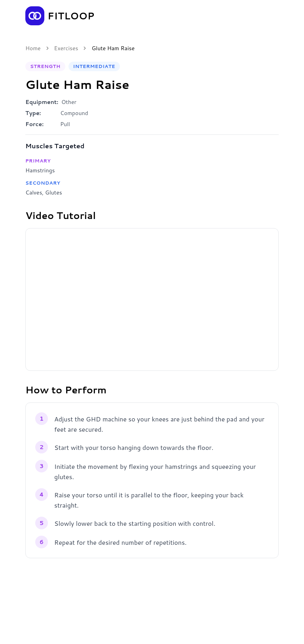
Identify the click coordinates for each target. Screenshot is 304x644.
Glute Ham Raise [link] (113, 48)
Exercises (66, 48)
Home (33, 48)
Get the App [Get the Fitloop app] (252, 16)
